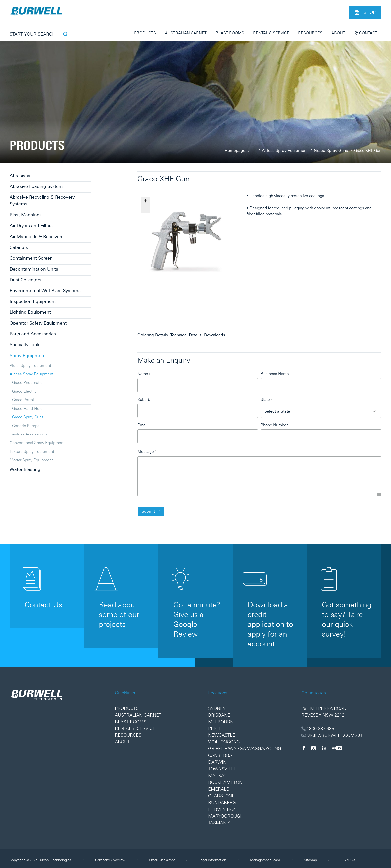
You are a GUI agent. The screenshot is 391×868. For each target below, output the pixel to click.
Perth (215, 725)
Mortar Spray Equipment (31, 460)
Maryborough (226, 813)
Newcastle (222, 732)
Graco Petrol (23, 400)
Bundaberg (222, 799)
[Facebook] (304, 745)
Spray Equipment (28, 356)
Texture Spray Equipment (32, 451)
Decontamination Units (34, 269)
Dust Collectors (26, 280)
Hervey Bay (222, 806)
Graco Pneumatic (27, 382)
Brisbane (219, 712)
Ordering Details (153, 333)
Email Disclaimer (162, 857)
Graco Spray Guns (331, 150)
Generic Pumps (26, 426)
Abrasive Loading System (36, 186)
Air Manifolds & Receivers (37, 236)
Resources (310, 33)
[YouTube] (337, 745)
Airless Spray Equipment (285, 150)
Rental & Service (271, 33)
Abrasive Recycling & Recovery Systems (42, 200)
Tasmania (219, 819)
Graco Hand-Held (27, 408)
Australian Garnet (186, 33)
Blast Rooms (230, 33)
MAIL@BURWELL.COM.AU (332, 732)
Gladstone (221, 793)
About (338, 33)
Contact (366, 33)
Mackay (217, 772)
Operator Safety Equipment (38, 323)
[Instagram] (314, 745)
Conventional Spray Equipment (37, 443)
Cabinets (19, 247)
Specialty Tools (25, 345)
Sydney (217, 705)
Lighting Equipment (30, 312)
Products (145, 33)
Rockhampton (225, 779)
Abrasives (20, 176)
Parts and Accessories (33, 334)
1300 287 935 (318, 725)
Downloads (235, 333)
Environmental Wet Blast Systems (45, 291)
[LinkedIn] (324, 745)
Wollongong (224, 739)
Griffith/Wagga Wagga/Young (245, 745)
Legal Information (212, 857)
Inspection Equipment (33, 301)
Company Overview (110, 857)
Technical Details (196, 333)
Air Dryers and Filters (31, 225)
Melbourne (222, 718)
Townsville (222, 766)
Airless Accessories (30, 434)
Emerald (219, 786)
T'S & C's (348, 857)
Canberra (220, 752)
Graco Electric (24, 391)
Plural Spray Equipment (30, 365)
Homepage (235, 150)
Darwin (217, 759)
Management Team (265, 857)
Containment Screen (31, 258)
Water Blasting (25, 469)
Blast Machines (26, 215)
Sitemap (310, 857)
